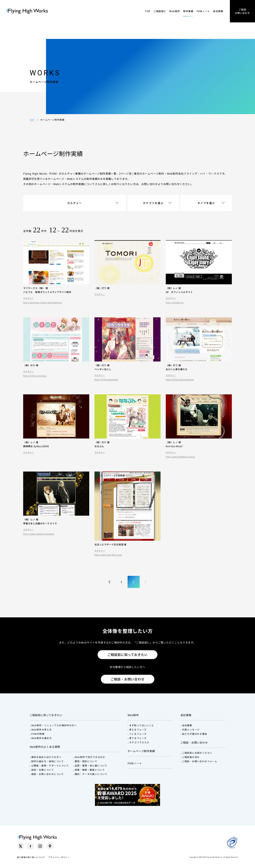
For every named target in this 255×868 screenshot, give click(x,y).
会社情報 (218, 11)
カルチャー (75, 203)
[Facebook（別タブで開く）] (30, 846)
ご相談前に (160, 11)
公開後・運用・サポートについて (50, 765)
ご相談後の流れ (191, 757)
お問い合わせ (150, 184)
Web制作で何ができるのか (90, 757)
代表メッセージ (191, 730)
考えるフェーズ (138, 730)
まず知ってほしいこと (142, 725)
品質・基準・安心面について (91, 765)
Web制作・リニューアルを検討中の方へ (54, 725)
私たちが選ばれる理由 (195, 734)
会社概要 (187, 725)
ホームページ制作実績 (141, 751)
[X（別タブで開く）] (21, 846)
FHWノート (203, 11)
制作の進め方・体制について (48, 761)
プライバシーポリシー (59, 857)
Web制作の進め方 (42, 738)
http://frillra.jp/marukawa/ (180, 379)
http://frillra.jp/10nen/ (35, 376)
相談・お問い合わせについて (48, 774)
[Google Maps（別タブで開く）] (50, 846)
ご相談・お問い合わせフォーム (200, 761)
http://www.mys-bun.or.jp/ (108, 555)
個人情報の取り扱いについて (31, 857)
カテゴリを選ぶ (153, 203)
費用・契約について (86, 761)
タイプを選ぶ (206, 203)
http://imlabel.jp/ (175, 302)
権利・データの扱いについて (91, 774)
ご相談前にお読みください (197, 753)
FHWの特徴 (38, 734)
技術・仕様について (43, 770)
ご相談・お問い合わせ (128, 679)
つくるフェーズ (138, 734)
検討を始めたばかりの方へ (46, 757)
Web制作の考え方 (42, 730)
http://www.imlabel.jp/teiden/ (39, 534)
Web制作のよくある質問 (45, 747)
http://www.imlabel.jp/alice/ (181, 457)
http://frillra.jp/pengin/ (107, 379)
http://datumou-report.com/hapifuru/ (43, 302)
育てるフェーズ (138, 738)
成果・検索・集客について (90, 770)
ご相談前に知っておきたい (128, 655)
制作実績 (188, 11)
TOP (148, 11)
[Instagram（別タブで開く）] (40, 846)
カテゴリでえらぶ (139, 742)
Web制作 (175, 11)
